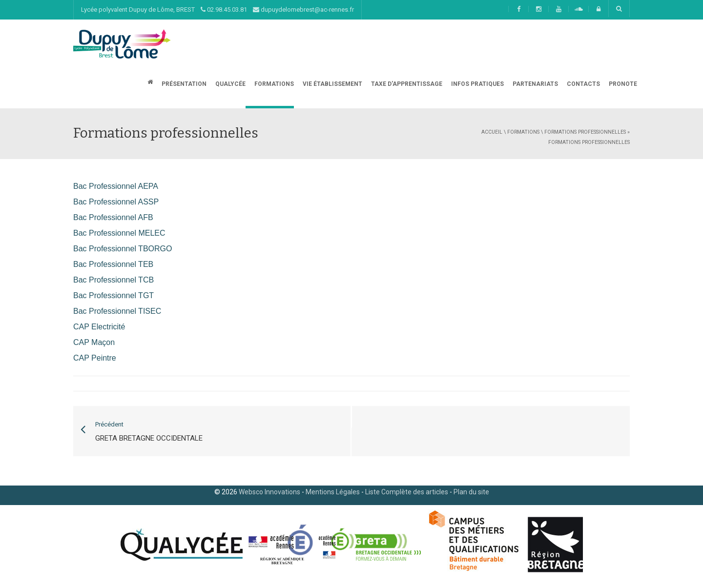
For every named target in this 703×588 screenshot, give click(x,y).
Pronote (622, 84)
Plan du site (471, 492)
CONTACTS (583, 84)
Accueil (492, 132)
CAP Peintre (95, 358)
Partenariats (535, 84)
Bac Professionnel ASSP (116, 202)
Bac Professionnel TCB (114, 280)
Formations (273, 84)
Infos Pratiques (477, 84)
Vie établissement (332, 84)
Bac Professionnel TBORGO (123, 249)
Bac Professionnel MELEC (119, 233)
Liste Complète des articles (407, 492)
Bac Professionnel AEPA (116, 186)
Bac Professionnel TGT (114, 295)
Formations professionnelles (585, 132)
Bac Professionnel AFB (113, 217)
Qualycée (230, 84)
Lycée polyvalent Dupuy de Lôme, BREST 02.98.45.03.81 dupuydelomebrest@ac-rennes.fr (217, 10)
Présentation (183, 84)
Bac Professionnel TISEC (117, 311)
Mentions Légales (333, 492)
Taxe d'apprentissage (406, 84)
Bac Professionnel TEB (113, 264)
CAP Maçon (94, 342)
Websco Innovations (269, 492)
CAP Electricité (99, 327)
